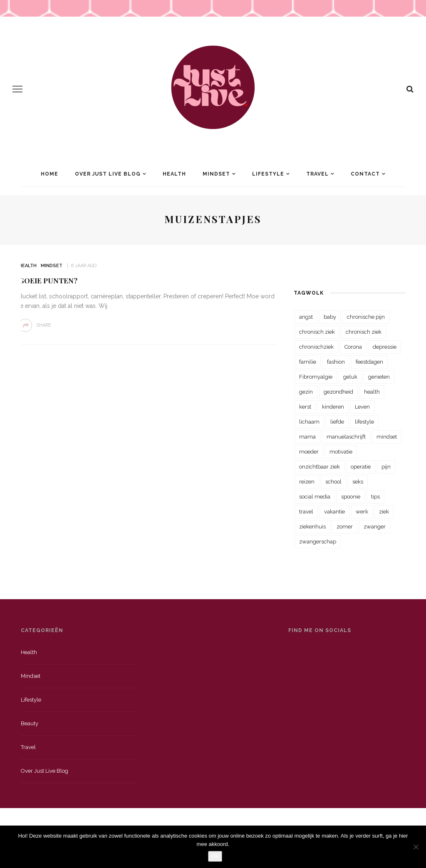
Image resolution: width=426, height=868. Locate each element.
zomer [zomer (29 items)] (345, 527)
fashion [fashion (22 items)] (336, 362)
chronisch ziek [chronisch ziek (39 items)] (364, 332)
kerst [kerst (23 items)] (305, 407)
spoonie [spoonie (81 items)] (351, 497)
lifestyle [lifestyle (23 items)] (364, 422)
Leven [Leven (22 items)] (362, 407)
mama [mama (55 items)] (307, 437)
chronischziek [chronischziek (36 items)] (316, 347)
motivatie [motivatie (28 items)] (341, 452)
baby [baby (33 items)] (330, 317)
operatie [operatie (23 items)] (361, 467)
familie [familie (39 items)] (308, 362)
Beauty (30, 723)
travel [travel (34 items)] (306, 512)
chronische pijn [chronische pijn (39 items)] (366, 317)
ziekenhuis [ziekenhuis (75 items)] (312, 527)
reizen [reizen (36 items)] (307, 482)
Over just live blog (45, 771)
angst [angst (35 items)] (306, 317)
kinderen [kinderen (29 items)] (333, 407)
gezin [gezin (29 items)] (306, 392)
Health (174, 174)
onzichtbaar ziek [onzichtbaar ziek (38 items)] (319, 467)
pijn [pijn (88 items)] (386, 467)
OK (215, 856)
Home (50, 174)
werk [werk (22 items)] (362, 512)
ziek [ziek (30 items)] (384, 512)
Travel (317, 174)
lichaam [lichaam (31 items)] (309, 422)
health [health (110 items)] (372, 392)
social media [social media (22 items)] (315, 497)
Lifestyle (268, 174)
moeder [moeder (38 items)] (309, 452)
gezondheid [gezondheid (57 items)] (338, 392)
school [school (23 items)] (333, 482)
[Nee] (416, 847)
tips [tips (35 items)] (375, 497)
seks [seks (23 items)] (358, 482)
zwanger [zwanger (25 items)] (375, 527)
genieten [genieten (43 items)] (379, 377)
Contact (365, 174)
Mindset (216, 174)
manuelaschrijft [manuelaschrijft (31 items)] (346, 437)
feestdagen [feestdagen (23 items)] (369, 362)
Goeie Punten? (48, 280)
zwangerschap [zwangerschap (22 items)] (318, 542)
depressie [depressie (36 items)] (385, 347)
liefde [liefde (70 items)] (337, 422)
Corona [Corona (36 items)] (353, 347)
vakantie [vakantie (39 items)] (334, 512)
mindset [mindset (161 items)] (387, 437)
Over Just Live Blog (108, 174)
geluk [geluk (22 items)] (350, 377)
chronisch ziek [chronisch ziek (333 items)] (317, 332)
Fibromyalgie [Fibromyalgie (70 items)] (316, 377)
